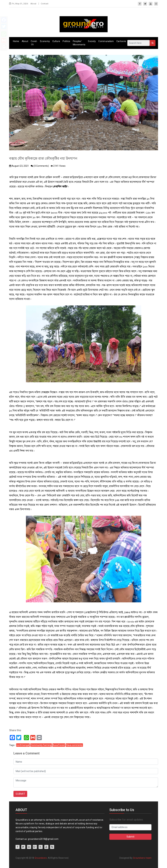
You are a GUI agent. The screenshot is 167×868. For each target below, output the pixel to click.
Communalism (106, 41)
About (33, 4)
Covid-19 (34, 43)
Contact (45, 4)
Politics (66, 41)
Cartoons (121, 41)
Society (92, 41)
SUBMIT (20, 794)
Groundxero (41, 858)
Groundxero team (142, 858)
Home (16, 41)
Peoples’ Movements (79, 43)
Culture (56, 41)
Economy (45, 41)
